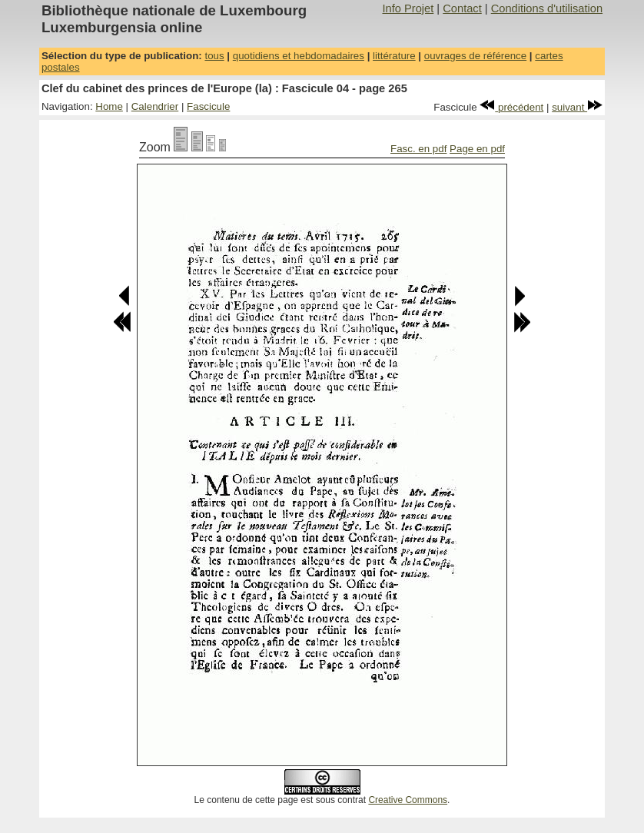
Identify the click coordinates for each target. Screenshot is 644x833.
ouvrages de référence (475, 56)
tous (214, 56)
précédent (511, 107)
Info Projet (408, 8)
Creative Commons (408, 800)
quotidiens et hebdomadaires (299, 56)
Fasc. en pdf (418, 149)
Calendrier (155, 106)
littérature (394, 56)
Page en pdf (477, 149)
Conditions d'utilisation (547, 8)
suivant (577, 107)
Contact (462, 8)
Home (109, 106)
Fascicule (208, 106)
